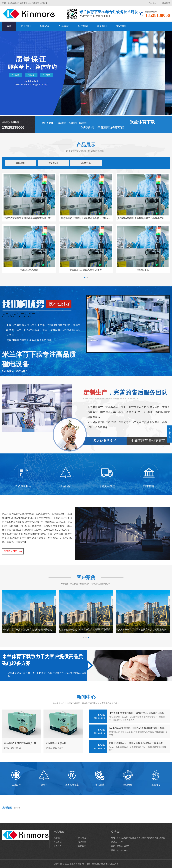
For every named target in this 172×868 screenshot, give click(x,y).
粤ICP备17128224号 (109, 864)
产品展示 (152, 3)
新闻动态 (45, 26)
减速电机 (83, 136)
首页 (9, 26)
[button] (84, 112)
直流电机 (62, 136)
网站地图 (121, 26)
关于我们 (26, 26)
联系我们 (166, 3)
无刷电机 (73, 136)
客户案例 (83, 26)
